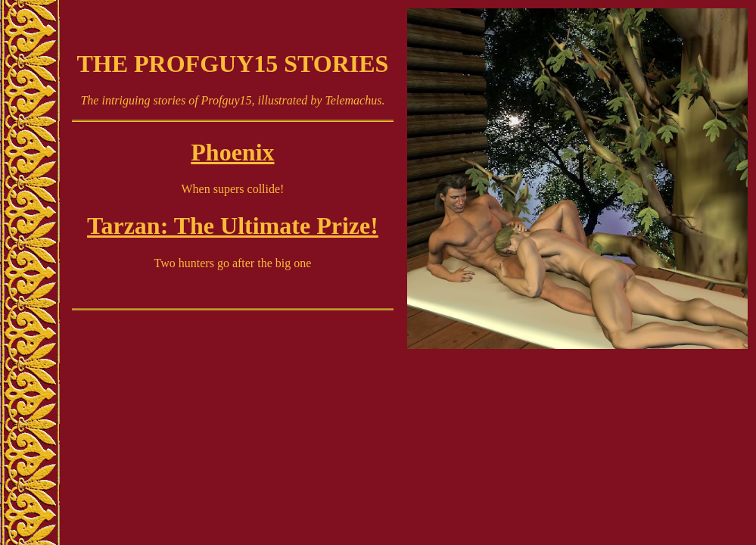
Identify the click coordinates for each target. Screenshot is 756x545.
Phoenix (232, 152)
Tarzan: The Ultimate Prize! (233, 226)
